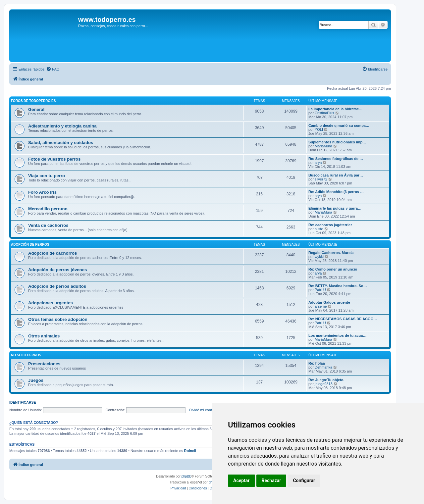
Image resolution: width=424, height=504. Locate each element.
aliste (319, 229)
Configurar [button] (304, 480)
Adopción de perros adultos (57, 286)
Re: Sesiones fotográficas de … (336, 159)
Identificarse (23, 402)
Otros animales (44, 336)
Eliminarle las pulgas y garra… (335, 208)
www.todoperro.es (107, 20)
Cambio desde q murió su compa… (339, 126)
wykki (319, 257)
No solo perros (26, 355)
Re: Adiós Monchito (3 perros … (336, 192)
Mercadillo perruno (48, 209)
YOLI (319, 129)
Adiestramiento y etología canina (62, 126)
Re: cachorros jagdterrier (330, 225)
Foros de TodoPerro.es (33, 101)
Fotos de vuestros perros (54, 159)
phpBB (186, 476)
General (36, 109)
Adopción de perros (30, 245)
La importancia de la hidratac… (335, 109)
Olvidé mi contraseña (206, 410)
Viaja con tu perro (47, 176)
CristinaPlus (324, 113)
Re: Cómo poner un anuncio (333, 269)
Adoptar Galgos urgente (329, 302)
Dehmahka (323, 367)
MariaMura (323, 146)
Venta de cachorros (48, 225)
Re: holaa (317, 363)
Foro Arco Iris (42, 192)
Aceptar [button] (241, 480)
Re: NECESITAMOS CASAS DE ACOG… (343, 319)
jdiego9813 (324, 384)
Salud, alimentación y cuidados (61, 143)
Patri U (320, 290)
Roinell (190, 451)
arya (318, 163)
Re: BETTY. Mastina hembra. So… (338, 286)
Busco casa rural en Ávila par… (336, 175)
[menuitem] (53, 69)
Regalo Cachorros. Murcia (331, 253)
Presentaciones (44, 364)
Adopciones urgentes (51, 303)
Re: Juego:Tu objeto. (326, 380)
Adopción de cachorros (53, 253)
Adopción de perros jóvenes (57, 270)
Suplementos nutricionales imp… (337, 142)
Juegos (36, 380)
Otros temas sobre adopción (58, 319)
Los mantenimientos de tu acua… (337, 335)
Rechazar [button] (271, 480)
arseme (321, 306)
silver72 (321, 179)
